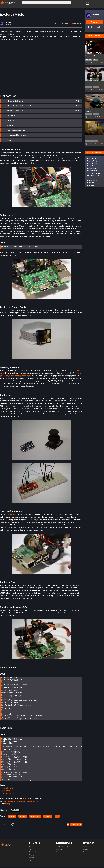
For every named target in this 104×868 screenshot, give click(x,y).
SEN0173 (95, 141)
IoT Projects (91, 183)
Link (77, 101)
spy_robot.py (5, 791)
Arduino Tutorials (92, 180)
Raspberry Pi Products (93, 159)
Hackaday (26, 799)
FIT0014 (95, 60)
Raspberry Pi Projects (93, 161)
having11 (8, 804)
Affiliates (86, 847)
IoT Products (91, 185)
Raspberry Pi (35, 817)
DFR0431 (88, 141)
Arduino (12, 817)
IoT (57, 817)
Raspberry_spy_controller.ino (11, 794)
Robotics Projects (92, 163)
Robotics (48, 817)
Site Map (59, 852)
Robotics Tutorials (92, 168)
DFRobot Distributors (62, 847)
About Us (32, 847)
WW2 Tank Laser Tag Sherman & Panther (94, 111)
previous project (12, 515)
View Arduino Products (94, 173)
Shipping (31, 855)
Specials (86, 850)
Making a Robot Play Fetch (93, 56)
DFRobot (23, 817)
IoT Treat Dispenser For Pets (93, 137)
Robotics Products (92, 171)
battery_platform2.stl (8, 789)
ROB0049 (89, 60)
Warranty (31, 850)
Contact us (59, 850)
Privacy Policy (33, 852)
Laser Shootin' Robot (91, 83)
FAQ (30, 861)
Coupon (85, 852)
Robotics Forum (92, 166)
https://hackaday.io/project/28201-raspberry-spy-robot (21, 802)
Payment (31, 858)
